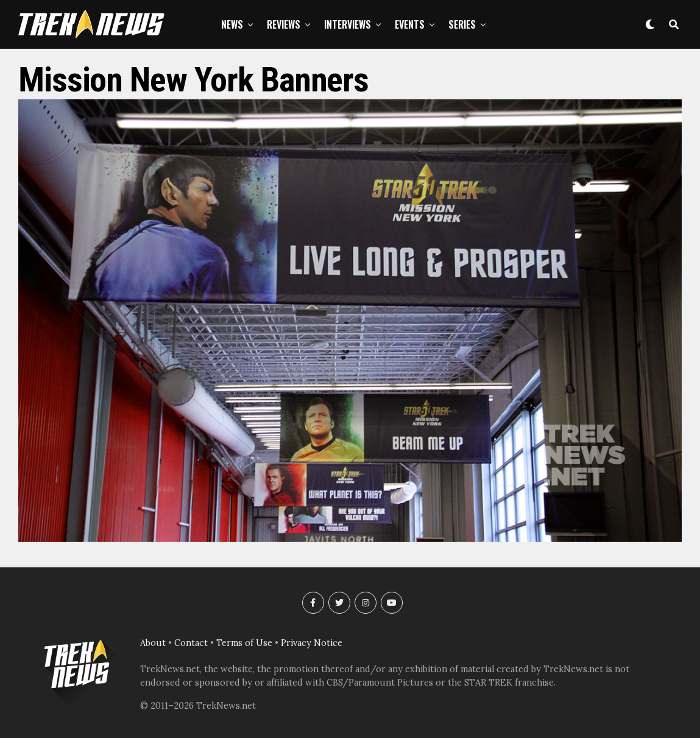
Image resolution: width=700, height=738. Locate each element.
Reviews (284, 24)
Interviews (348, 24)
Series (462, 24)
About (153, 643)
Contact (191, 643)
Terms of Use (244, 643)
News (232, 24)
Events (410, 24)
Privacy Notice (312, 643)
